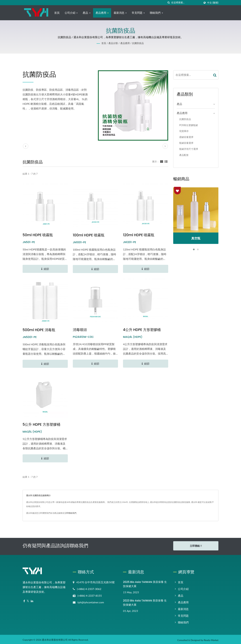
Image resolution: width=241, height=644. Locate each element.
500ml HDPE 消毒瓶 (39, 330)
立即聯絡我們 (70, 513)
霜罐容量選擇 (186, 137)
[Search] (186, 3)
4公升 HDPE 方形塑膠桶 (142, 330)
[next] (165, 146)
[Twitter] (28, 600)
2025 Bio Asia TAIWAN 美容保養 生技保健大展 (145, 583)
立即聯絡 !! (196, 546)
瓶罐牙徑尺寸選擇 (189, 149)
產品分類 (113, 43)
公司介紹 (71, 13)
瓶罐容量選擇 (186, 143)
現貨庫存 (184, 131)
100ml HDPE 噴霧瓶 (89, 235)
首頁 (57, 13)
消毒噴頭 (80, 330)
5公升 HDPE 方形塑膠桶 (41, 424)
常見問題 (138, 13)
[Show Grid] (162, 161)
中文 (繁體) (213, 3)
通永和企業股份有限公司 (55, 639)
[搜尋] (169, 3)
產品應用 (102, 13)
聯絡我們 (156, 13)
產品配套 (184, 155)
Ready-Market (211, 639)
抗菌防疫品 (138, 43)
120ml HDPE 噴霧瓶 (139, 235)
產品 (87, 13)
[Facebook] (24, 600)
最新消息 (120, 13)
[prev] (26, 146)
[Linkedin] (32, 600)
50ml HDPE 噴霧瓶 (38, 235)
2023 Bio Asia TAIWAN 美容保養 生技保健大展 (145, 601)
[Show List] (166, 161)
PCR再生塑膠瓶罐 (189, 125)
